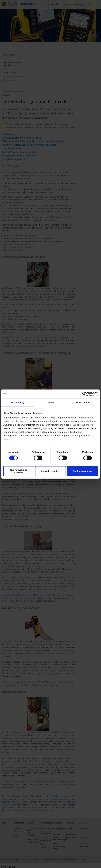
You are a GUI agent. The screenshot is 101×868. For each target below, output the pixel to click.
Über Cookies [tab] (83, 402)
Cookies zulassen (82, 471)
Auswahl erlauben (50, 471)
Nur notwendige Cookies (19, 471)
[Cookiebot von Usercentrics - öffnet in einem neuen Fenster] (85, 394)
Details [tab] (50, 402)
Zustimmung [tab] (18, 402)
